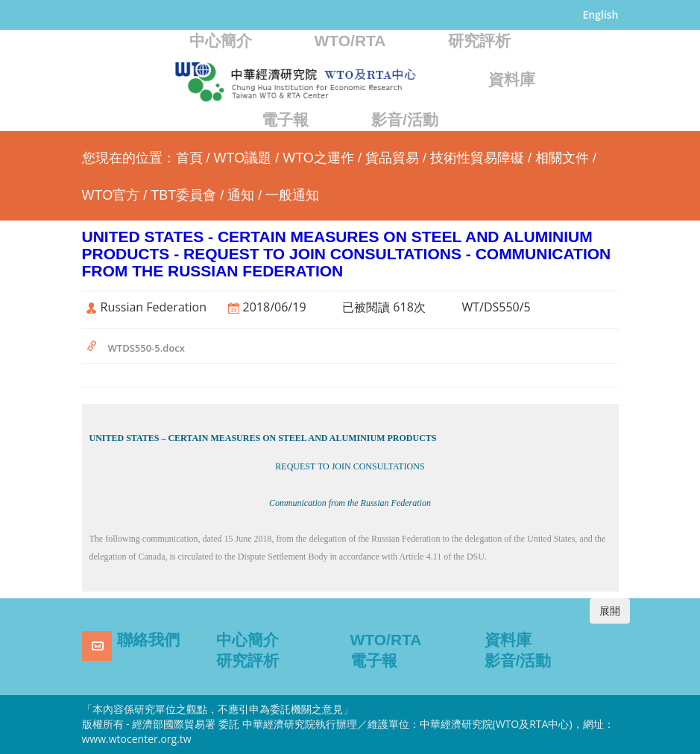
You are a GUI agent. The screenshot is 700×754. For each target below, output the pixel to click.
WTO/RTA (350, 41)
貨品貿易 (392, 158)
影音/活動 (405, 120)
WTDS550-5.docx (146, 348)
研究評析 (479, 41)
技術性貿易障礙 (477, 158)
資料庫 (512, 79)
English (601, 15)
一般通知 (292, 195)
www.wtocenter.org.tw (137, 739)
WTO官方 (111, 195)
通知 (241, 195)
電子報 (285, 120)
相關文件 (562, 158)
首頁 (189, 158)
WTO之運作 (318, 158)
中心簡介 (221, 41)
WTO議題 (243, 158)
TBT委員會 (183, 195)
